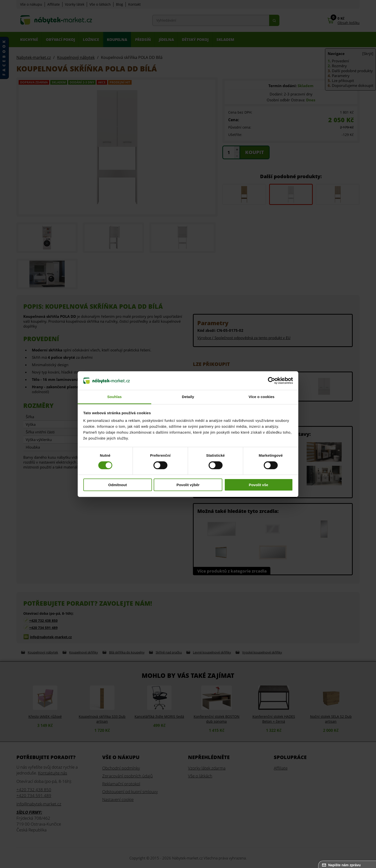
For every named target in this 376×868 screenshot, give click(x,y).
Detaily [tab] (188, 397)
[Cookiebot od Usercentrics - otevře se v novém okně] (271, 381)
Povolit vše (258, 485)
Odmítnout (118, 485)
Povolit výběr (188, 485)
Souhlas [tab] (114, 397)
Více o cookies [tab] (262, 397)
